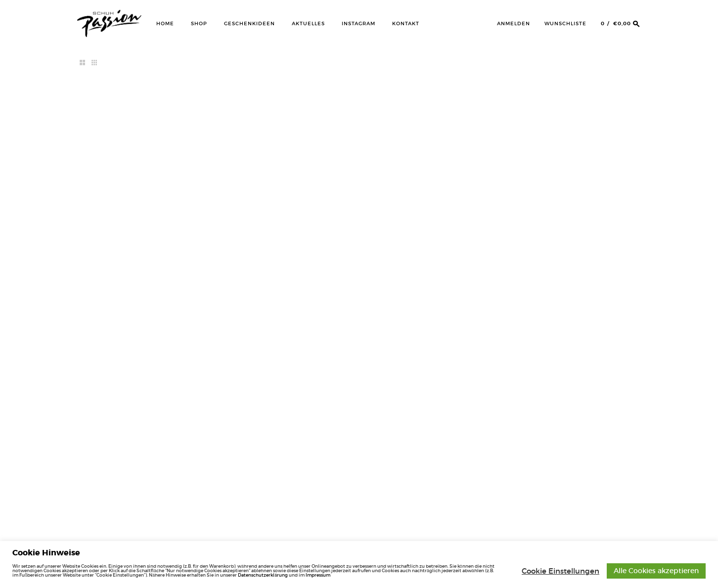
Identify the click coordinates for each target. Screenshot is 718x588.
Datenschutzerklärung (263, 575)
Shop (199, 23)
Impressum (318, 575)
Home (165, 23)
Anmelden (514, 23)
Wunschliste (565, 23)
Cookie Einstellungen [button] (561, 571)
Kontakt (406, 23)
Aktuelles (308, 23)
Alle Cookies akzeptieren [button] (656, 571)
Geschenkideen (249, 23)
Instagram (359, 23)
